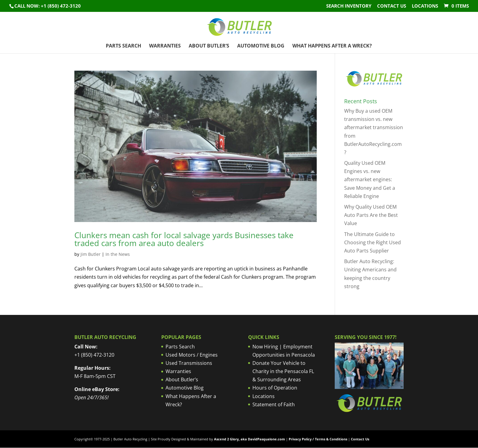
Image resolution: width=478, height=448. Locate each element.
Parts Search (123, 46)
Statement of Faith (274, 404)
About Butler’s (209, 46)
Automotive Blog (261, 46)
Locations (425, 6)
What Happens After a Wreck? (332, 46)
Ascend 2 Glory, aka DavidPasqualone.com (250, 439)
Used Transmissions (189, 363)
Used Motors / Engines (192, 355)
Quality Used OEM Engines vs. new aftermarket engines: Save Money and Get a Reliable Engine (370, 180)
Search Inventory (349, 6)
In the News (118, 254)
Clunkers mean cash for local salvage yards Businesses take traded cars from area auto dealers (184, 239)
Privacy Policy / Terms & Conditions (318, 439)
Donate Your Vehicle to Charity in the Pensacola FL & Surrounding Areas (283, 371)
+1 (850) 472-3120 (94, 355)
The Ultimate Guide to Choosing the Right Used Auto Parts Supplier (373, 242)
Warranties (165, 46)
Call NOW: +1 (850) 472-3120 (48, 6)
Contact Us (392, 6)
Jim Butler (91, 254)
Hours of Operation (275, 388)
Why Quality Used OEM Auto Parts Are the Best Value (371, 215)
